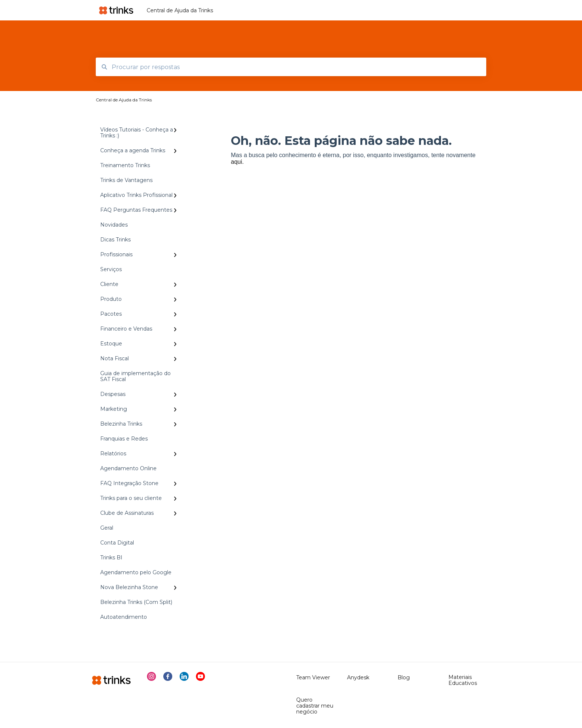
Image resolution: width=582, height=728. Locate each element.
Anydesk (358, 677)
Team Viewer (313, 677)
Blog (404, 677)
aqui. (237, 162)
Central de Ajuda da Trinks (180, 10)
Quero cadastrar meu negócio (315, 706)
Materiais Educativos (463, 680)
